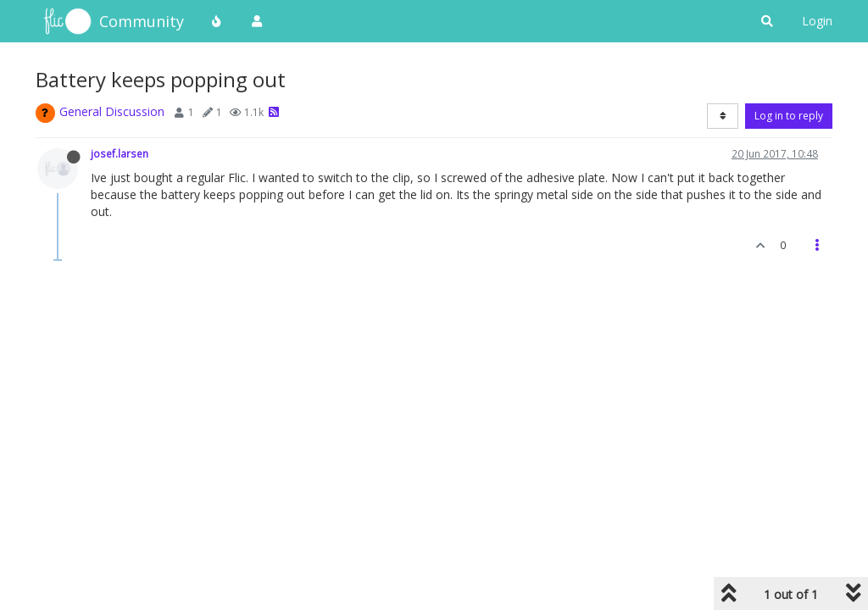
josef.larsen (120, 153)
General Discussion (112, 111)
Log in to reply (789, 116)
